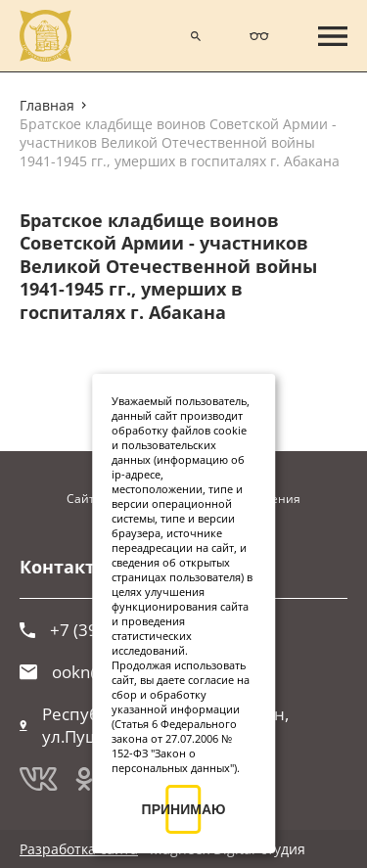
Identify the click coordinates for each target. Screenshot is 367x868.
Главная (47, 105)
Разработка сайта (79, 849)
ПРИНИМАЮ (184, 809)
